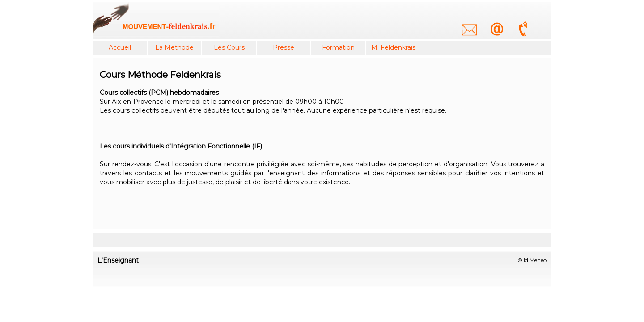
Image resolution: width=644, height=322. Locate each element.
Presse (284, 47)
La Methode (174, 47)
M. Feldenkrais (393, 47)
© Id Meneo (532, 260)
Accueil (120, 47)
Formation (338, 47)
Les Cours (229, 47)
